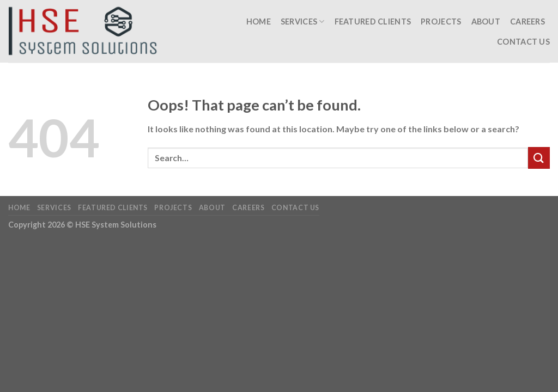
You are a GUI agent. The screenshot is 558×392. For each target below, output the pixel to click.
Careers (527, 22)
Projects (441, 22)
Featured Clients (373, 22)
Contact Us (523, 42)
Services (303, 22)
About (486, 22)
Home (259, 22)
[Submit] (539, 158)
